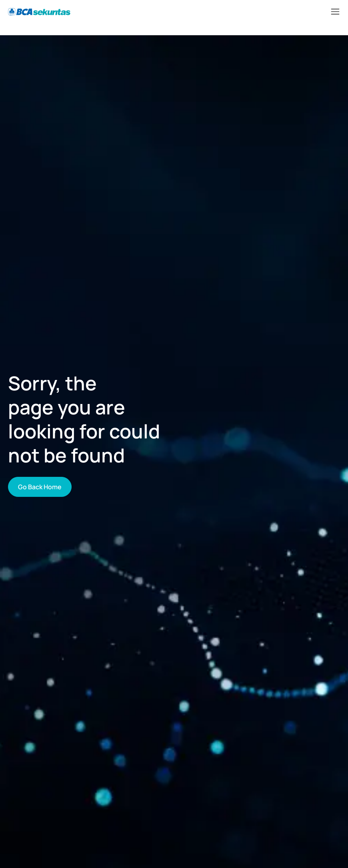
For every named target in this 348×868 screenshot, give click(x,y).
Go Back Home (40, 487)
